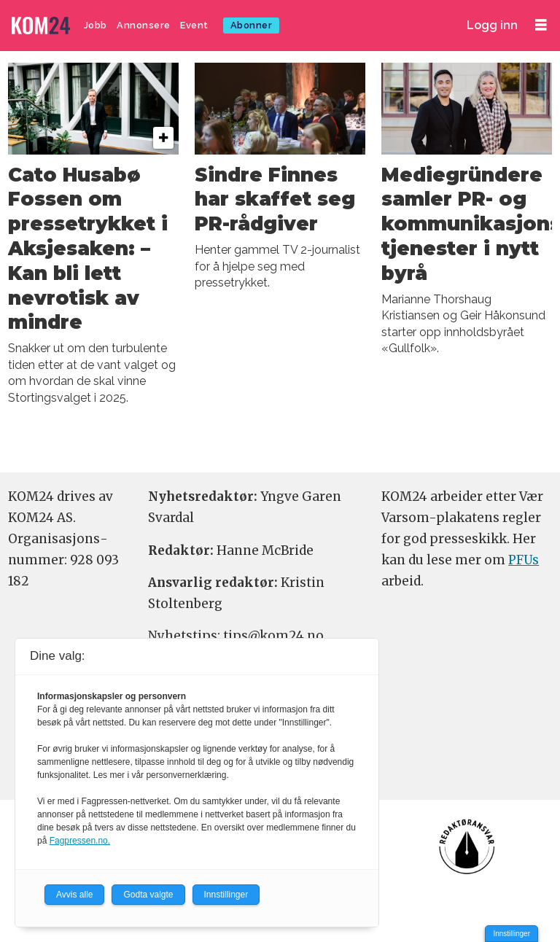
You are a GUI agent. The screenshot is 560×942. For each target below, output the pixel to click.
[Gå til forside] (42, 26)
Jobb (96, 25)
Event (194, 25)
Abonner (252, 25)
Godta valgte (148, 895)
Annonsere (144, 25)
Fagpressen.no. (80, 841)
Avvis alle (74, 895)
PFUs (524, 560)
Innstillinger (512, 934)
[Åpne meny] (541, 25)
